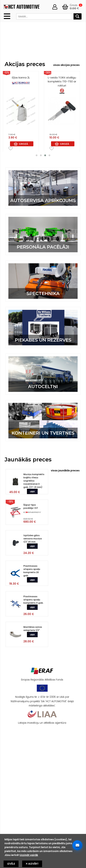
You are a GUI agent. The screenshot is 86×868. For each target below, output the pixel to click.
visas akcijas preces (66, 65)
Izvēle (11, 864)
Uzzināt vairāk (29, 855)
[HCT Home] (22, 8)
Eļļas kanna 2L (21, 81)
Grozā (23, 144)
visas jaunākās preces (65, 470)
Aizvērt (32, 864)
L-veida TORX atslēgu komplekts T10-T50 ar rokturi (62, 85)
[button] (37, 155)
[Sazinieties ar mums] (77, 845)
